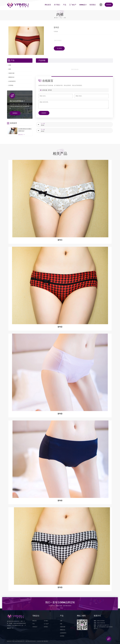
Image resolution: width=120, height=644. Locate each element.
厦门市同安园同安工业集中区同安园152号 (103, 628)
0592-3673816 (99, 621)
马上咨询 (59, 48)
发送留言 (44, 113)
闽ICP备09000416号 (31, 641)
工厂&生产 (73, 5)
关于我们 (57, 5)
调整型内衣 (11, 77)
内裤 (65, 18)
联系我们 (93, 5)
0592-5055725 (99, 623)
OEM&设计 (83, 5)
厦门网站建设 (45, 641)
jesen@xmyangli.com (101, 625)
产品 (65, 5)
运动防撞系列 (12, 81)
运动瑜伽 (11, 85)
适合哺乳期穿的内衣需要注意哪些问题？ (25, 130)
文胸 (10, 65)
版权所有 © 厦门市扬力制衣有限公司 (16, 641)
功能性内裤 (11, 73)
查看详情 (20, 135)
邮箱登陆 (109, 5)
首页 (56, 18)
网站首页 (48, 5)
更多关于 (9, 628)
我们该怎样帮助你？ (17, 101)
